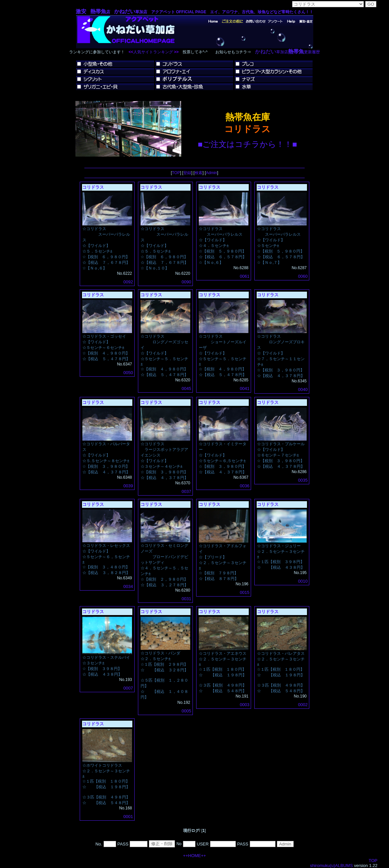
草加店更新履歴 (287, 52)
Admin (211, 173)
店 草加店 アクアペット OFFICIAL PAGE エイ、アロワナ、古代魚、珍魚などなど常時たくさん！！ (195, 12)
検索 (198, 173)
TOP (176, 173)
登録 (187, 173)
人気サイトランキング (153, 52)
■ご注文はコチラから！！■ (247, 144)
